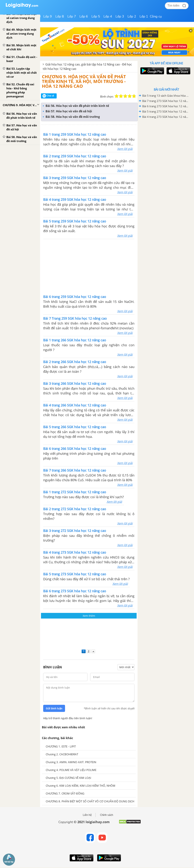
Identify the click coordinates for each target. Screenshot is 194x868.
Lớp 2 (132, 16)
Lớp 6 (84, 16)
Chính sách (107, 815)
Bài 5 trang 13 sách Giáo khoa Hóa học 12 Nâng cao (166, 96)
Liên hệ (87, 815)
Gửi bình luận (54, 708)
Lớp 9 (48, 16)
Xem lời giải (125, 149)
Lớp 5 (96, 16)
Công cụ (156, 16)
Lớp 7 (72, 16)
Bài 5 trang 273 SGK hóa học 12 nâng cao (166, 111)
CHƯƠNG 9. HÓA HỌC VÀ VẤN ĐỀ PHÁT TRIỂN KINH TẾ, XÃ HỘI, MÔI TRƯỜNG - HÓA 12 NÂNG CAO (84, 81)
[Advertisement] (89, 633)
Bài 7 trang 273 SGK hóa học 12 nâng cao (166, 101)
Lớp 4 (108, 16)
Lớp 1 (144, 16)
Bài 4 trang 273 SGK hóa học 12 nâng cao (166, 117)
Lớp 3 (120, 16)
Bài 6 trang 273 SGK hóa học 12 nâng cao (166, 106)
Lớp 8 (60, 16)
